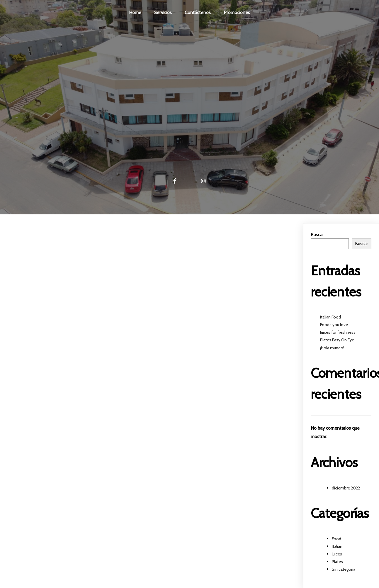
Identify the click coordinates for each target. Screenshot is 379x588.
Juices (337, 554)
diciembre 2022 (346, 488)
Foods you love (334, 325)
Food (336, 539)
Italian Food (330, 317)
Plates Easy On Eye (337, 340)
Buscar (317, 234)
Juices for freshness (338, 332)
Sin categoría (344, 569)
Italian (337, 546)
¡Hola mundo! (332, 348)
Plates (337, 562)
